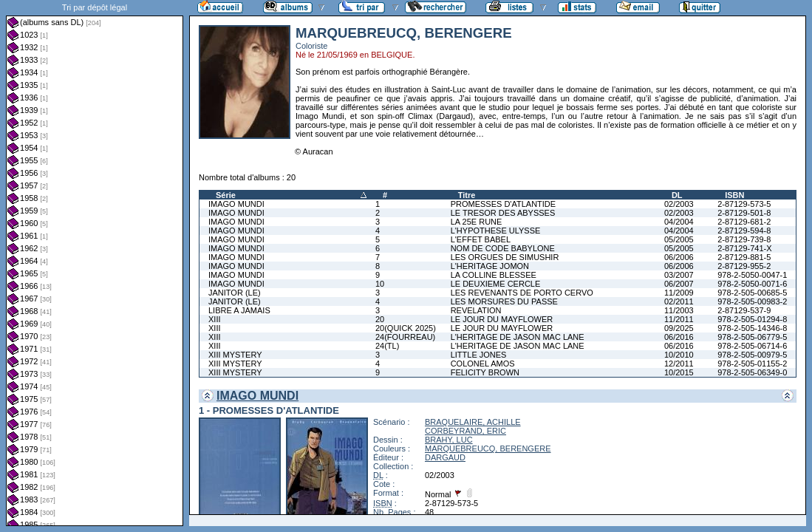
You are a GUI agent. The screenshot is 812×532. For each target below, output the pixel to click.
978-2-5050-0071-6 (752, 284)
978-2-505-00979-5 (752, 355)
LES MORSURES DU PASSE (504, 301)
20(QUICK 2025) (406, 328)
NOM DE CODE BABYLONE (503, 248)
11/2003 (679, 310)
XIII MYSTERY (235, 355)
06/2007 (679, 284)
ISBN (734, 195)
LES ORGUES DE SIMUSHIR (505, 257)
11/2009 (679, 293)
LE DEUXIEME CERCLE (496, 284)
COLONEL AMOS (483, 364)
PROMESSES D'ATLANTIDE (503, 204)
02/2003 (679, 204)
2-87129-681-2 (744, 222)
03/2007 (679, 275)
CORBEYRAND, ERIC (465, 431)
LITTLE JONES (479, 355)
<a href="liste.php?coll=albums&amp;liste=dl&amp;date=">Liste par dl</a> (95, 263)
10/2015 (679, 372)
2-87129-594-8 (744, 231)
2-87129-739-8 (744, 239)
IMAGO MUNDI (236, 204)
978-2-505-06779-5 (752, 337)
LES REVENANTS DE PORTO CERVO (522, 293)
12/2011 (679, 364)
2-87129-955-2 (744, 266)
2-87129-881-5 (744, 257)
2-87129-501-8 (744, 213)
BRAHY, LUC (449, 440)
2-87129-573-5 (744, 204)
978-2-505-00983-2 (752, 301)
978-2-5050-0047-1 (752, 275)
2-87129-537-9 (744, 310)
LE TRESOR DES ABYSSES (503, 213)
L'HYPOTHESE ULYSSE (496, 231)
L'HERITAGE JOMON (490, 266)
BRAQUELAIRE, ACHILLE (473, 422)
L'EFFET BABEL (481, 239)
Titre (467, 195)
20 (380, 319)
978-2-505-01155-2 (752, 364)
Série (226, 195)
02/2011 (679, 301)
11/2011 (679, 319)
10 (380, 284)
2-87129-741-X (744, 248)
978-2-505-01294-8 (752, 319)
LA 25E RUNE (477, 222)
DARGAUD (445, 457)
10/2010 (679, 355)
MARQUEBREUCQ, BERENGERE (488, 449)
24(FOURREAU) (405, 337)
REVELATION (476, 310)
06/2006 (679, 257)
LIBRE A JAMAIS (239, 310)
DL (677, 195)
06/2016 (679, 337)
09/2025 (679, 328)
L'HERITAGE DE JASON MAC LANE (518, 337)
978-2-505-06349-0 (752, 372)
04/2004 (679, 222)
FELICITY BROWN (485, 372)
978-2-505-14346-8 (752, 328)
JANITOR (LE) (235, 293)
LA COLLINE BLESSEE (494, 275)
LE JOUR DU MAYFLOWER (502, 319)
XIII (215, 319)
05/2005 (679, 239)
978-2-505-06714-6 (752, 346)
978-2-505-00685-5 (752, 293)
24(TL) (387, 346)
